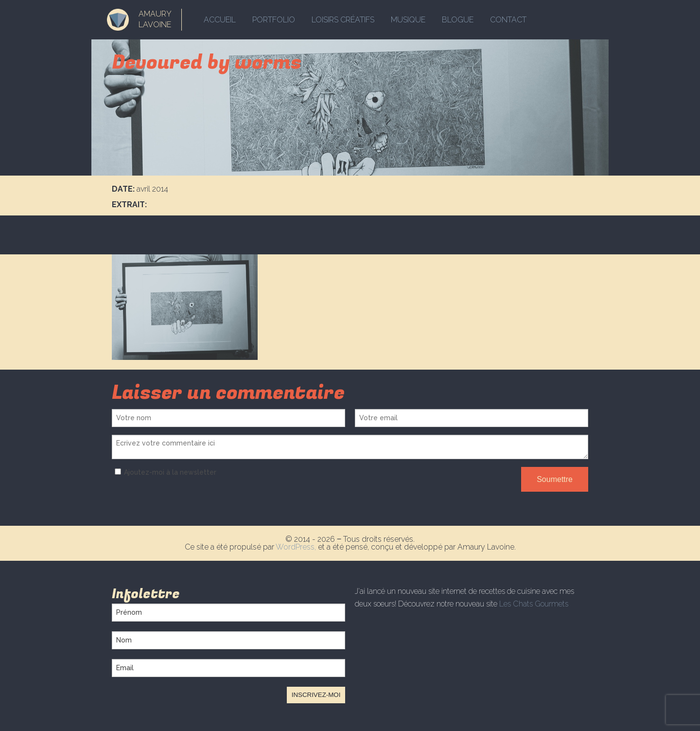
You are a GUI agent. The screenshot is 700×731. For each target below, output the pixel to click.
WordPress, (297, 547)
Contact (508, 20)
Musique (408, 20)
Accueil (220, 20)
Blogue (458, 20)
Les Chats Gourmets (534, 604)
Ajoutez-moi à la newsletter (164, 472)
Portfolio (274, 20)
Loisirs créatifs (343, 20)
